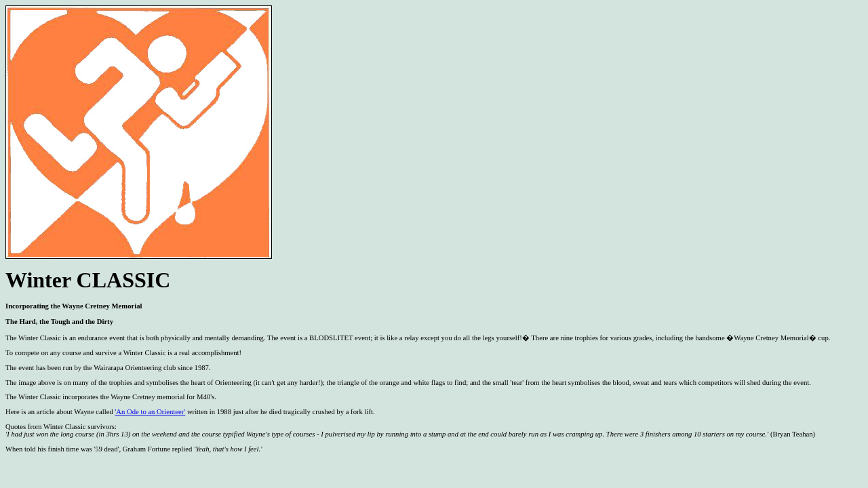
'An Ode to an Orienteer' (150, 412)
